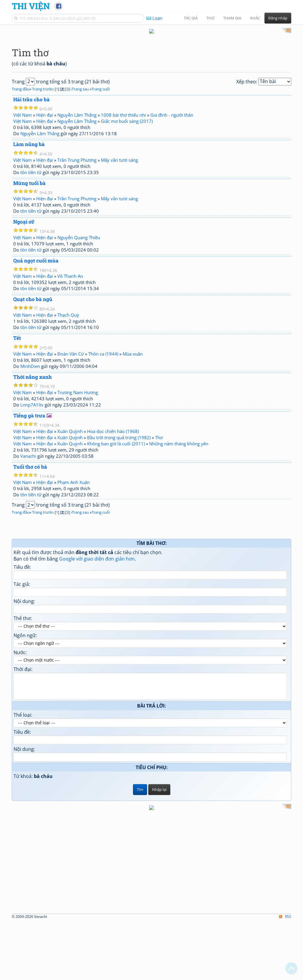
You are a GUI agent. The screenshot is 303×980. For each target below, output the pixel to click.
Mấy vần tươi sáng (119, 237)
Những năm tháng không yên (179, 520)
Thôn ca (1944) (103, 431)
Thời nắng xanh (33, 454)
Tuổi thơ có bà (30, 544)
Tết (17, 415)
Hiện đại (45, 192)
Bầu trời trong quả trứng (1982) (119, 514)
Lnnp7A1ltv (32, 482)
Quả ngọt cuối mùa (36, 337)
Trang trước (42, 166)
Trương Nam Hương (78, 470)
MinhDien (30, 443)
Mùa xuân (133, 431)
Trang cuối (101, 166)
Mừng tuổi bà (29, 260)
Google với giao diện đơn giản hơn (97, 636)
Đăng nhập (278, 18)
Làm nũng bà (29, 221)
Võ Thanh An (70, 353)
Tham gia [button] (232, 18)
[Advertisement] (151, 69)
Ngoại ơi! (24, 299)
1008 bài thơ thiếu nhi (123, 192)
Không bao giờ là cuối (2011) (116, 520)
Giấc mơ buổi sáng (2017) (127, 198)
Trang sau (80, 166)
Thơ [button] (210, 18)
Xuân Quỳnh (70, 508)
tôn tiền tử (31, 249)
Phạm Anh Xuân (74, 559)
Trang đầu (21, 166)
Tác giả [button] (191, 18)
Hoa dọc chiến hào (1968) (113, 508)
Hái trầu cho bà (31, 176)
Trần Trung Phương (77, 237)
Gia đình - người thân (172, 192)
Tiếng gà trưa (29, 493)
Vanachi (28, 533)
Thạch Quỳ (68, 392)
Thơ (159, 514)
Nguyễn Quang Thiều (79, 314)
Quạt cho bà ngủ (33, 376)
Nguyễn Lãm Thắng (77, 192)
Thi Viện (31, 6)
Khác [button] (255, 18)
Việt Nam (23, 192)
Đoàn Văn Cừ (71, 431)
